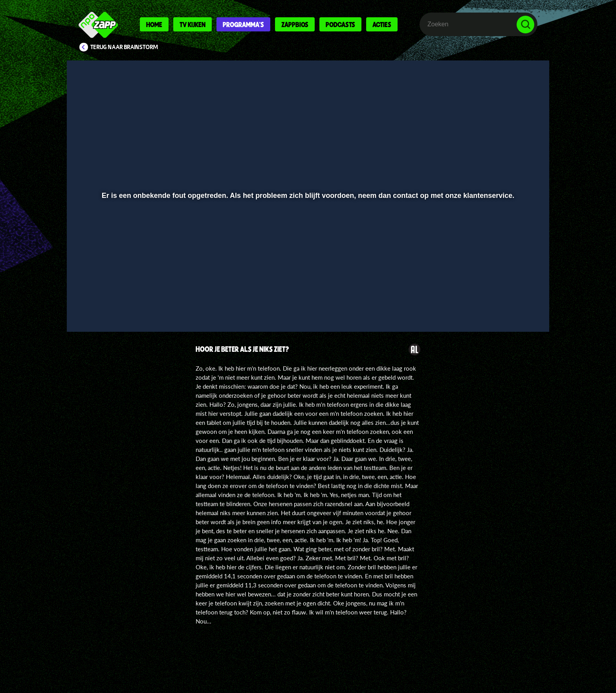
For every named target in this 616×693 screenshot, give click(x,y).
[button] (98, 305)
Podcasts (340, 24)
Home (154, 24)
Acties (382, 24)
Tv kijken (192, 24)
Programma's (243, 24)
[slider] (307, 289)
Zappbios (295, 24)
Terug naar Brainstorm (124, 47)
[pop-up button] (501, 305)
